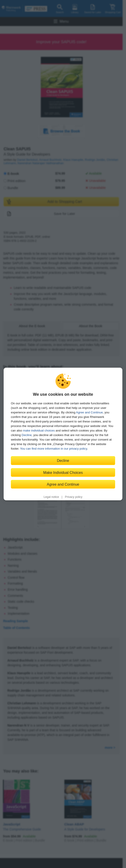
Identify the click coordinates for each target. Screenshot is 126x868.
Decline (27, 435)
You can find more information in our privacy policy (53, 449)
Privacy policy (74, 497)
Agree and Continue (89, 412)
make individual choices (39, 430)
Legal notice (51, 497)
